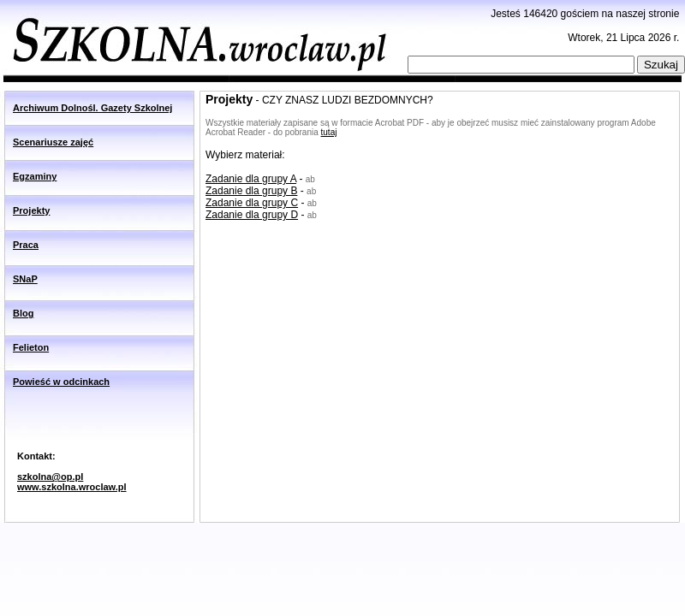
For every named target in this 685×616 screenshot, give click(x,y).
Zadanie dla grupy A (251, 179)
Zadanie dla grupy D (252, 215)
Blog (23, 313)
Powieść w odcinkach (61, 382)
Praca (26, 245)
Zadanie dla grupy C (252, 203)
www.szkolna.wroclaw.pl (72, 487)
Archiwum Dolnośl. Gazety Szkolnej (92, 108)
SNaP (25, 279)
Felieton (31, 347)
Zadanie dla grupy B (251, 191)
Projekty (31, 210)
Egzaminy (35, 176)
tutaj (329, 132)
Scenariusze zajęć (53, 142)
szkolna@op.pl (50, 477)
